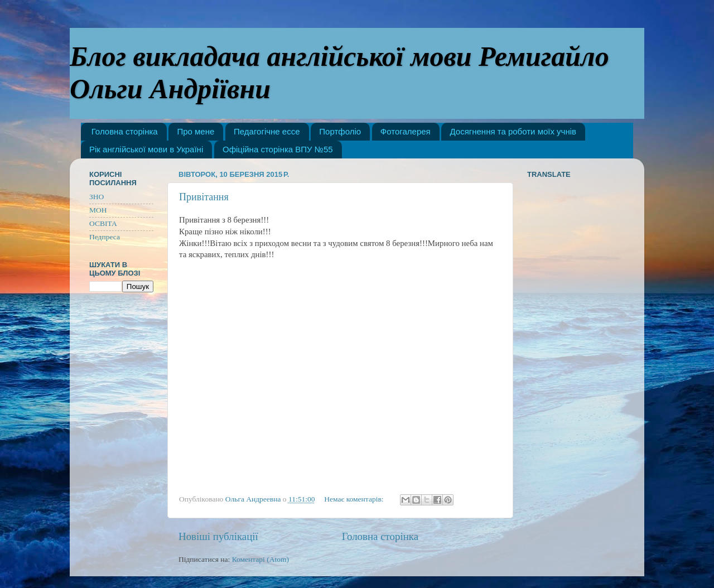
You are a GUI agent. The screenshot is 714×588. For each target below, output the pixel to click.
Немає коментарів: (355, 499)
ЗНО (97, 197)
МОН (98, 210)
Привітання (204, 197)
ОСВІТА (103, 223)
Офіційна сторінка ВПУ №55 (278, 149)
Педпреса (105, 237)
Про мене (196, 131)
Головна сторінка (125, 131)
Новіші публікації (218, 536)
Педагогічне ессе (267, 131)
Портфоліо (340, 131)
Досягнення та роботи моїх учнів (513, 131)
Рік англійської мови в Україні (146, 149)
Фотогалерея (406, 131)
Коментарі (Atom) (260, 559)
